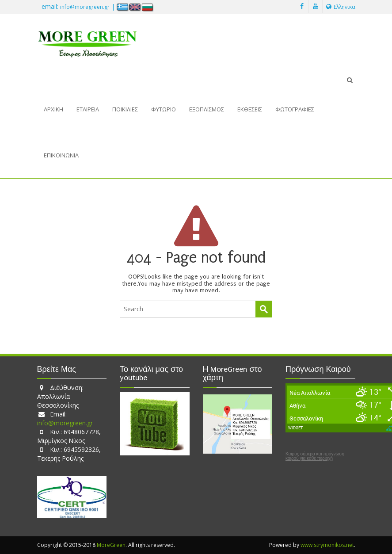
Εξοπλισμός (207, 109)
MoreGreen (111, 545)
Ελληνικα (341, 7)
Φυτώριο (164, 109)
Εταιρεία (88, 109)
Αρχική (53, 109)
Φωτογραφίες (295, 109)
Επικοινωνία (61, 155)
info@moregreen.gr (85, 7)
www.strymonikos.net (327, 545)
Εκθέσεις (250, 109)
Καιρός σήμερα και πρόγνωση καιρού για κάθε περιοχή (315, 456)
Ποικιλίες (125, 109)
